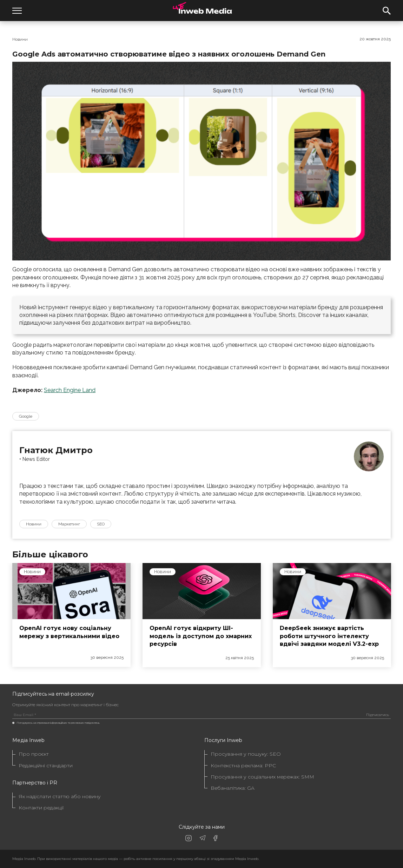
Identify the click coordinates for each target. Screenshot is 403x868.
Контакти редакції (41, 808)
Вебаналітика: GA (233, 788)
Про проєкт (34, 754)
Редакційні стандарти (46, 766)
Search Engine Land (70, 390)
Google (26, 416)
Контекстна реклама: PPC (243, 766)
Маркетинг (69, 524)
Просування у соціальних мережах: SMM (262, 777)
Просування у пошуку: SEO (246, 754)
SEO (101, 524)
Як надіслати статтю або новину (60, 797)
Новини (20, 39)
